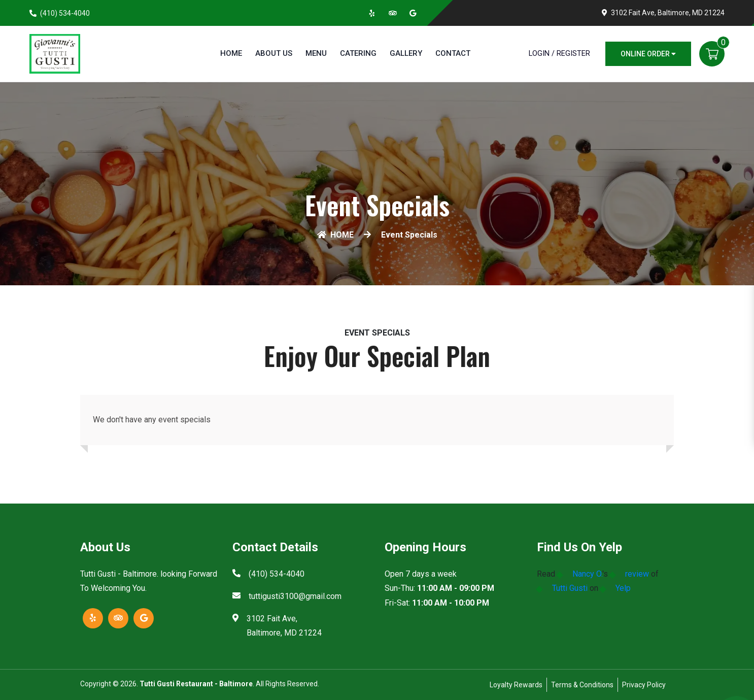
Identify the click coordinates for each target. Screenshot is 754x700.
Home (231, 53)
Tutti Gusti (570, 588)
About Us (274, 53)
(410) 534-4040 (65, 13)
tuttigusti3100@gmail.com (295, 596)
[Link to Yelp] (372, 13)
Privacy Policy (644, 685)
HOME (335, 235)
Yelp (623, 588)
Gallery (406, 53)
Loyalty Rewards (516, 685)
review (637, 574)
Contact (453, 53)
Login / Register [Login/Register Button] (559, 54)
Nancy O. (587, 574)
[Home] (55, 53)
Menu (316, 53)
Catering (358, 53)
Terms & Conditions (582, 685)
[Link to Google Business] (413, 13)
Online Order (648, 54)
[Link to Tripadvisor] (393, 13)
